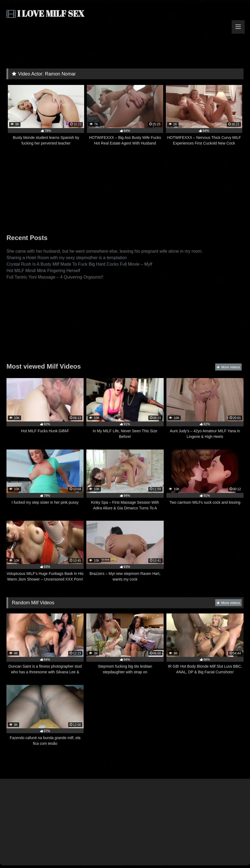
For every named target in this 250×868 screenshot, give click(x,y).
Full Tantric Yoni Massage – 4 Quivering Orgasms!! (55, 277)
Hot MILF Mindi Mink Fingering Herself (43, 271)
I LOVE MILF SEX (45, 13)
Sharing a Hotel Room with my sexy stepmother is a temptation (67, 258)
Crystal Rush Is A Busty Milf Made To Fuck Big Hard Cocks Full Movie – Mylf (79, 264)
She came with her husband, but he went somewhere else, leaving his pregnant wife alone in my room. (105, 251)
